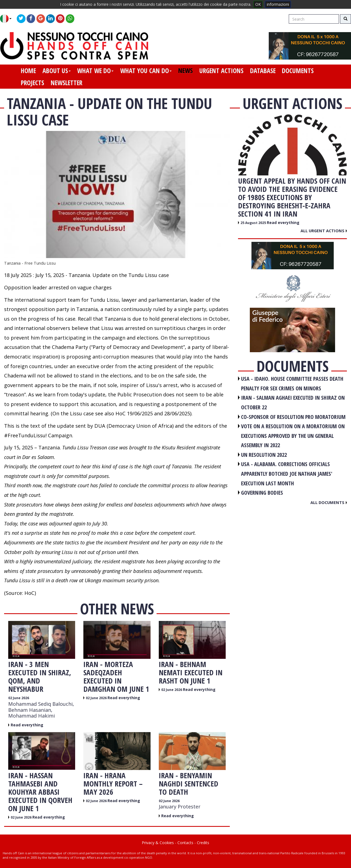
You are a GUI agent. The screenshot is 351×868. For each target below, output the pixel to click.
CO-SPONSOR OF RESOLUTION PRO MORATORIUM (293, 417)
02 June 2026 (19, 698)
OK (258, 4)
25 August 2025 (254, 223)
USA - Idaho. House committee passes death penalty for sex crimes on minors (292, 383)
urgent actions (221, 71)
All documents (329, 502)
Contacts (185, 843)
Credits (203, 843)
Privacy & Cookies (158, 843)
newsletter (66, 83)
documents (298, 71)
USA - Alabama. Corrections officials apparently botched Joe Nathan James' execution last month (287, 474)
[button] (8, 19)
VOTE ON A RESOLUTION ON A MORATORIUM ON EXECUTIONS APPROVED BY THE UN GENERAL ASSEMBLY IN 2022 (293, 436)
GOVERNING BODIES (262, 493)
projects (32, 83)
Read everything (27, 725)
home (28, 71)
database (263, 71)
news (186, 71)
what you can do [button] (146, 71)
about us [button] (57, 71)
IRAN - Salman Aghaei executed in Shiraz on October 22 (293, 402)
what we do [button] (95, 71)
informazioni (278, 4)
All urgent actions (324, 231)
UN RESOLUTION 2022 (264, 455)
